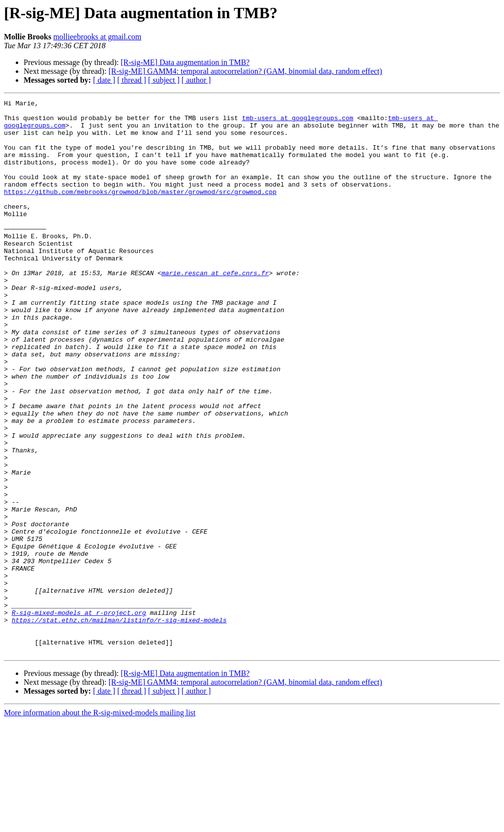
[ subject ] (164, 80)
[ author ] (196, 80)
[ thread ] (132, 80)
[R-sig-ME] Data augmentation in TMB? (185, 62)
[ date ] (104, 80)
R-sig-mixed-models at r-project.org (79, 716)
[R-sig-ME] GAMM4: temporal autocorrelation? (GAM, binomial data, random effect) (245, 71)
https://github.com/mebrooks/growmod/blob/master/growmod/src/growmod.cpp (140, 211)
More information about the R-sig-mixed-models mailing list (100, 823)
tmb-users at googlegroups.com (298, 122)
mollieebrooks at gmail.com (97, 37)
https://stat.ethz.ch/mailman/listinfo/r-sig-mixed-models (119, 725)
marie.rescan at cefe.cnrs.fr (215, 308)
